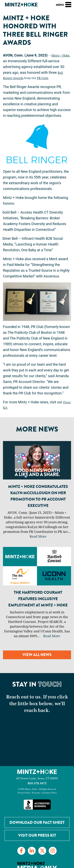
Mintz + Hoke (60, 56)
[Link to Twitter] (42, 851)
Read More (38, 537)
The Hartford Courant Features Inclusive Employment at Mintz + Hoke (38, 599)
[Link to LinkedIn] (32, 851)
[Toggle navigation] (68, 4)
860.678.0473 (37, 783)
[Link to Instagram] (53, 851)
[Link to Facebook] (21, 851)
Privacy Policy (24, 793)
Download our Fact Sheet (37, 822)
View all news (37, 655)
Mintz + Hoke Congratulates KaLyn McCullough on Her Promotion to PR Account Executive (38, 496)
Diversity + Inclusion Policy (44, 793)
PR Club (43, 78)
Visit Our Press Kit (37, 835)
